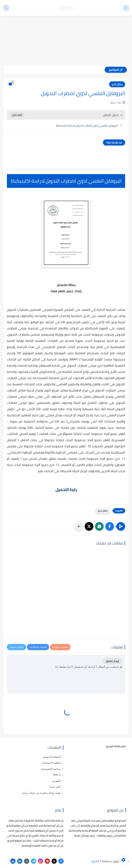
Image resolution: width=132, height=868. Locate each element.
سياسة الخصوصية (51, 769)
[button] (110, 526)
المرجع (95, 861)
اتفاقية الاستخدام (51, 763)
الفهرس (56, 781)
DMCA (57, 775)
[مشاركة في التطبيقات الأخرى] (79, 526)
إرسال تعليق (112, 661)
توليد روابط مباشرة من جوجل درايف (41, 793)
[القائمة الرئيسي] (126, 8)
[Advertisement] (66, 41)
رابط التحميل (66, 490)
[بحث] (6, 8)
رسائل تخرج (117, 84)
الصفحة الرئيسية (52, 757)
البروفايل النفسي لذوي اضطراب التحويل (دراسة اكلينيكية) (87, 126)
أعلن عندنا (55, 787)
